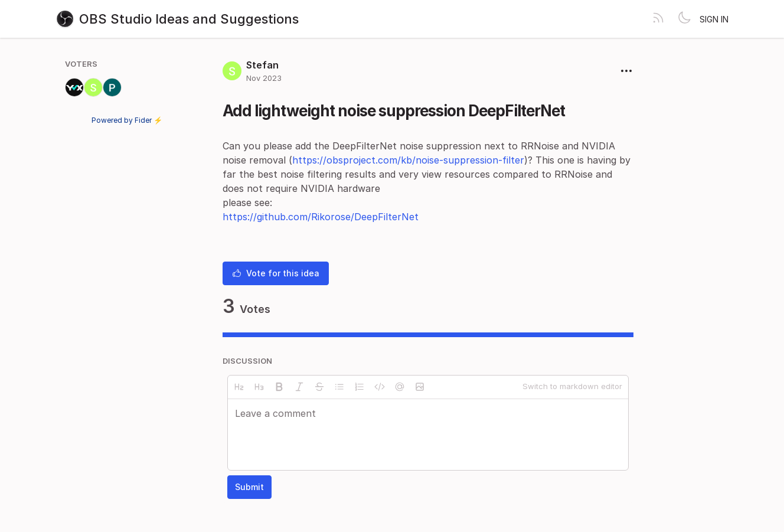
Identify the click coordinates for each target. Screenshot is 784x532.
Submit (249, 487)
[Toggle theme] (684, 19)
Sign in (714, 19)
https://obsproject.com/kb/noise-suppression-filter (408, 160)
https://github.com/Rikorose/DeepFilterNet (321, 217)
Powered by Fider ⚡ (127, 120)
